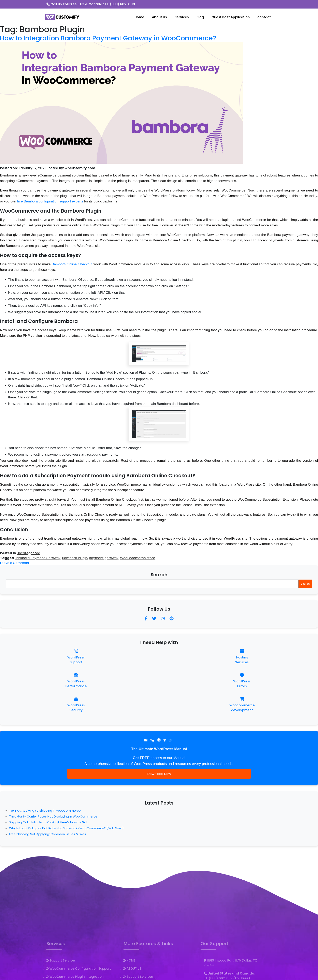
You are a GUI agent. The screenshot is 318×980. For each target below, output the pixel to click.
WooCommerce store (138, 558)
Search (159, 575)
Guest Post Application (231, 17)
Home (139, 17)
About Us (159, 17)
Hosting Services (242, 657)
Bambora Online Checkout (72, 264)
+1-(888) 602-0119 (120, 4)
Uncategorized (28, 553)
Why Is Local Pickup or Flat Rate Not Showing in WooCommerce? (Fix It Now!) (66, 828)
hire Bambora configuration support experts (50, 201)
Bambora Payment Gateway (38, 558)
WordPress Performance (76, 681)
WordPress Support (76, 657)
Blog (200, 17)
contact (264, 17)
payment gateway (104, 558)
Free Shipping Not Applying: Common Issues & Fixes (48, 834)
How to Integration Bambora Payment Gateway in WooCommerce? (108, 38)
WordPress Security (76, 705)
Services (182, 17)
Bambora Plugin (75, 558)
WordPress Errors (242, 681)
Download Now (159, 774)
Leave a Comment (15, 563)
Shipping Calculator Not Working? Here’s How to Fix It (49, 822)
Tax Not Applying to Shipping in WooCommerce (45, 811)
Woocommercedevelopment (242, 705)
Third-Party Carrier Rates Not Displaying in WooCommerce (53, 816)
